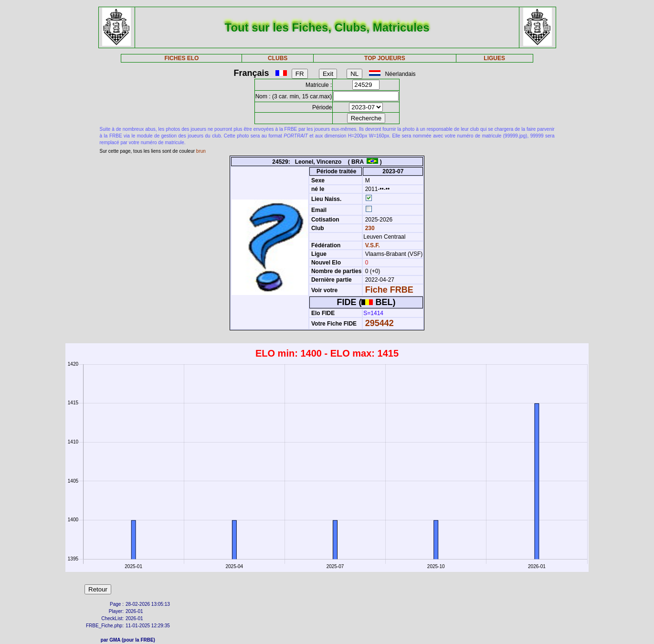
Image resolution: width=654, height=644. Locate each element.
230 (369, 228)
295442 (380, 323)
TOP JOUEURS (385, 58)
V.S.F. (373, 245)
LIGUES (494, 58)
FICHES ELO (181, 58)
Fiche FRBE (389, 290)
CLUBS (278, 58)
